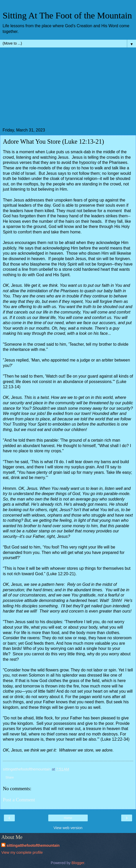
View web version (68, 828)
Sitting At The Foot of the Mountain (67, 15)
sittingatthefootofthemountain (33, 845)
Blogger (78, 863)
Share (10, 777)
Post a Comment (19, 800)
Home (68, 818)
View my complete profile (22, 852)
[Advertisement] (68, 89)
